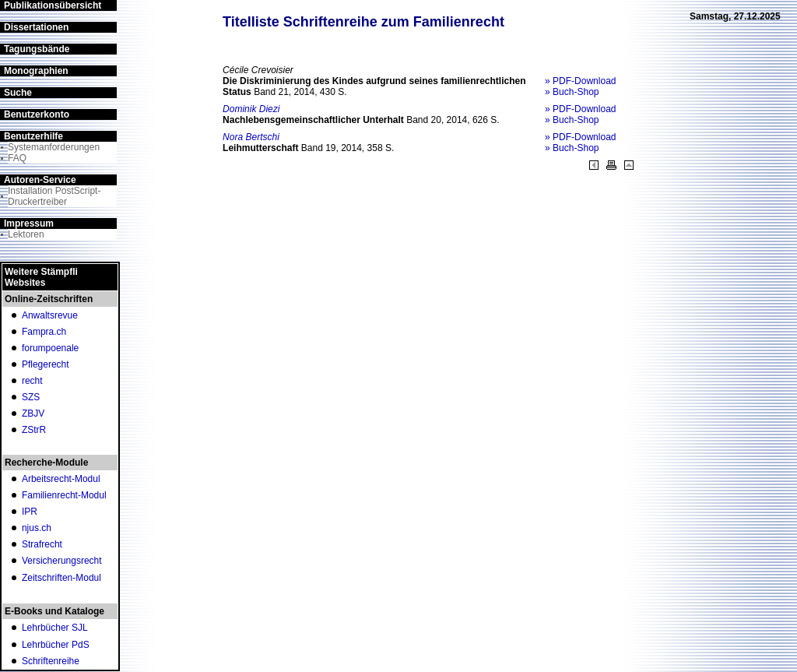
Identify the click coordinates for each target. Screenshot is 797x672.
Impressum (29, 223)
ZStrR (34, 430)
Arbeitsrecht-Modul (61, 479)
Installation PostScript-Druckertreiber (54, 196)
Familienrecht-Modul (64, 495)
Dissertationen (36, 27)
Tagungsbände (37, 49)
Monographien (36, 71)
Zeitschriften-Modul (61, 578)
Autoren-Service (40, 180)
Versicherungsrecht (62, 561)
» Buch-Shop (572, 92)
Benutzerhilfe (33, 136)
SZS (31, 397)
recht (32, 381)
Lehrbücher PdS (56, 645)
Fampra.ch (44, 332)
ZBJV (33, 413)
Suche (18, 93)
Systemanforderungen (54, 147)
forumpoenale (50, 348)
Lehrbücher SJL (55, 628)
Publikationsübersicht (53, 5)
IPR (30, 512)
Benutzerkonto (37, 114)
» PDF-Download (580, 81)
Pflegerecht (46, 364)
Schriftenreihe (51, 661)
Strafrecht (42, 544)
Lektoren (26, 234)
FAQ (17, 158)
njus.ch (37, 528)
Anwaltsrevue (50, 315)
